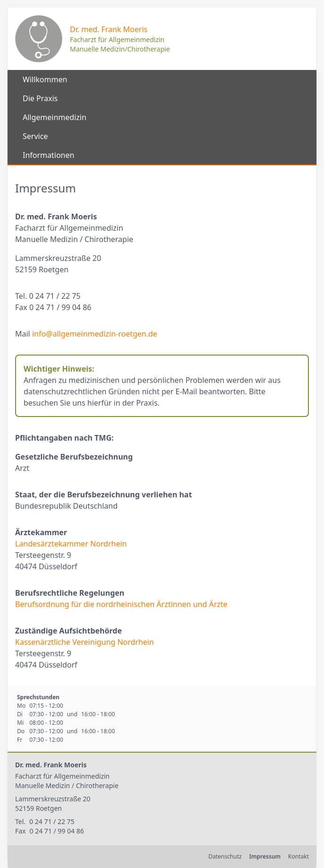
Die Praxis (40, 98)
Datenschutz (225, 856)
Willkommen (45, 79)
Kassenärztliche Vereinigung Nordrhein (85, 642)
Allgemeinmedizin (55, 117)
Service (35, 136)
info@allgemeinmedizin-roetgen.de (95, 334)
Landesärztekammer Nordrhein (71, 544)
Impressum (265, 856)
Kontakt (298, 856)
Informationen (48, 155)
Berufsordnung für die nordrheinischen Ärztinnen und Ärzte (121, 604)
